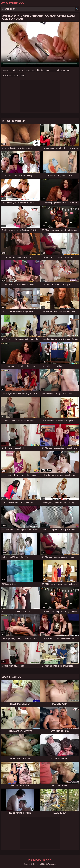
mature (6, 70)
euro (16, 75)
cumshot (7, 75)
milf (14, 70)
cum (21, 70)
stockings (30, 70)
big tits (40, 70)
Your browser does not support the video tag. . (40, 44)
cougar (49, 70)
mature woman (62, 70)
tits (22, 75)
